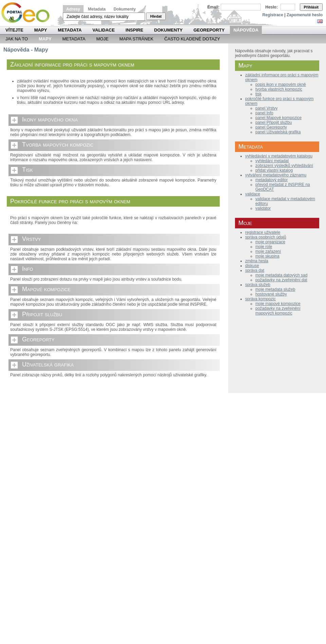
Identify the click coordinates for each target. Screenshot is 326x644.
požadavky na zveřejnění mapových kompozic (278, 311)
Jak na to (17, 39)
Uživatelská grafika (48, 364)
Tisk (28, 170)
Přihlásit (311, 7)
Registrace (273, 15)
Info (28, 269)
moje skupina (267, 256)
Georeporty (209, 30)
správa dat (255, 270)
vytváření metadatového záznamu (276, 175)
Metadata (97, 9)
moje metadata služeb (275, 289)
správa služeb (258, 285)
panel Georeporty (271, 127)
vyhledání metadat (272, 161)
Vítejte (14, 30)
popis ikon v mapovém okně (281, 84)
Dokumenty (124, 9)
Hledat (156, 16)
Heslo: (271, 7)
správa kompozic (260, 299)
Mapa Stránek (137, 39)
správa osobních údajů (266, 237)
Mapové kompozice (46, 289)
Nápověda (246, 30)
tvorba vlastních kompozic (279, 89)
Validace (103, 30)
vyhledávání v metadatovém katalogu (279, 156)
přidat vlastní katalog (274, 170)
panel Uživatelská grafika (278, 132)
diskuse (252, 266)
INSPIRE (134, 30)
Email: (214, 7)
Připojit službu (42, 314)
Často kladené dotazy (192, 39)
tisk (258, 94)
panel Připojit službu (274, 122)
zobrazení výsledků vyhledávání (284, 166)
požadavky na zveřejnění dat (281, 280)
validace (253, 194)
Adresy (73, 9)
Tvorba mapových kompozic (58, 145)
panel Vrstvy (267, 108)
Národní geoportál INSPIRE (28, 13)
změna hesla (257, 261)
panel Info (264, 113)
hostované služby (271, 294)
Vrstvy (31, 239)
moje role (264, 247)
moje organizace (270, 242)
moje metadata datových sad (281, 275)
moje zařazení (268, 251)
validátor (263, 208)
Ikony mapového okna (50, 119)
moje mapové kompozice (278, 304)
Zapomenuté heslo (305, 15)
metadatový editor (271, 180)
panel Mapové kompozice (278, 118)
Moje (102, 39)
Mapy (41, 30)
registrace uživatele (263, 232)
